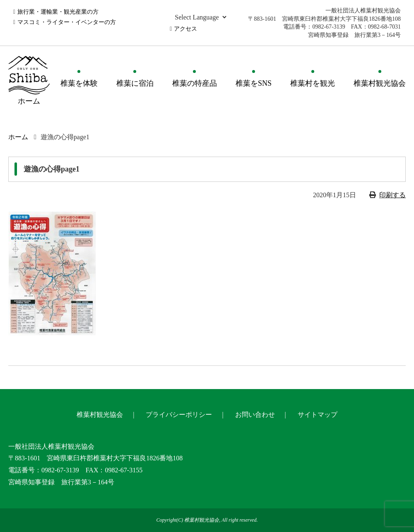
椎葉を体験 (79, 83)
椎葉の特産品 (195, 83)
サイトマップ (318, 415)
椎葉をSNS (254, 83)
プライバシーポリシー (179, 415)
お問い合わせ (255, 415)
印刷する (392, 195)
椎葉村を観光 (313, 83)
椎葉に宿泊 (135, 83)
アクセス (185, 29)
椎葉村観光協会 (380, 83)
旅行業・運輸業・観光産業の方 (58, 12)
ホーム (18, 137)
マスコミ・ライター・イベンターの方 (67, 22)
